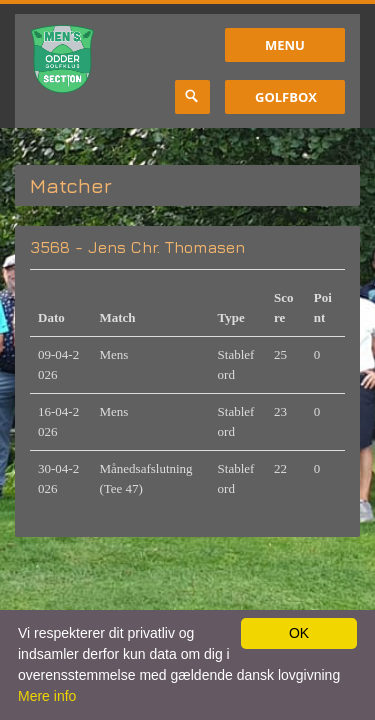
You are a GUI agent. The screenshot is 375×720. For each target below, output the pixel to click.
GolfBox (286, 97)
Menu (285, 45)
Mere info (47, 696)
